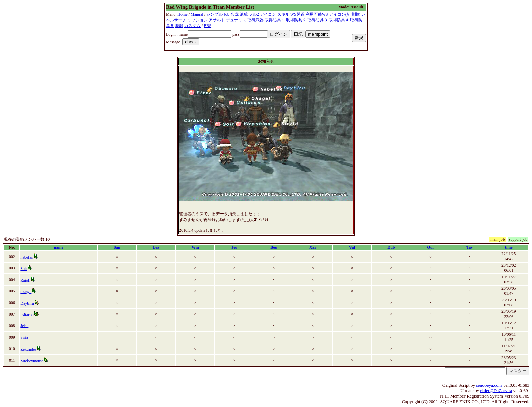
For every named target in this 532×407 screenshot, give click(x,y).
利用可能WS (317, 14)
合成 (234, 14)
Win (195, 247)
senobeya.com (489, 385)
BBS (207, 26)
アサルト (217, 20)
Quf (430, 247)
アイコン (268, 14)
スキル (283, 14)
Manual (197, 14)
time (509, 247)
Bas (156, 247)
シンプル (214, 14)
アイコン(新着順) (345, 14)
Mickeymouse (32, 361)
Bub (391, 247)
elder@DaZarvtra (496, 391)
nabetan (27, 257)
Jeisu (24, 326)
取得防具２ (296, 20)
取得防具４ (339, 20)
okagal (26, 292)
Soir (24, 269)
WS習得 (298, 14)
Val (352, 247)
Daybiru (27, 303)
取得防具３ (318, 20)
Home (182, 14)
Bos (274, 247)
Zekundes (28, 349)
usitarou (27, 315)
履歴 (179, 26)
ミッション (197, 20)
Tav (469, 247)
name (59, 247)
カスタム (192, 26)
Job (226, 14)
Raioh (25, 280)
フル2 (254, 14)
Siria (24, 337)
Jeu (234, 247)
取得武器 (255, 20)
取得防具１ (275, 20)
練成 (244, 14)
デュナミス (236, 20)
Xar (313, 247)
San (117, 247)
